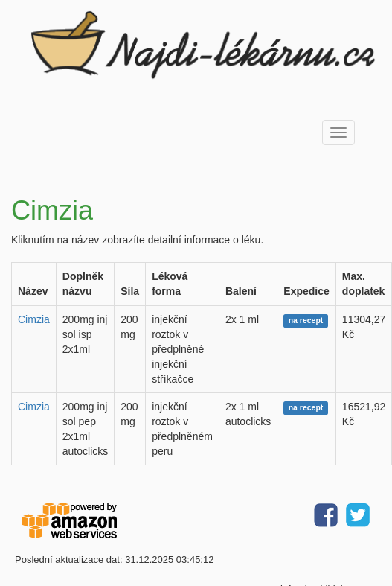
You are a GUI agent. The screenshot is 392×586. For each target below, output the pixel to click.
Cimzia (34, 319)
